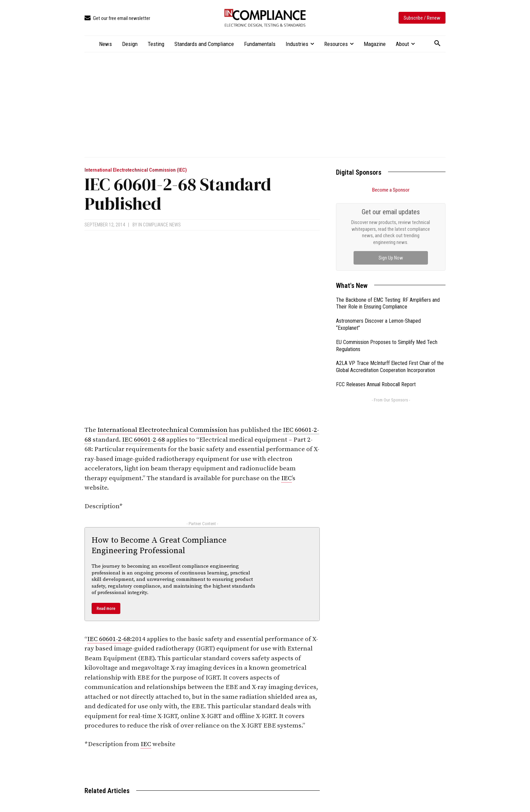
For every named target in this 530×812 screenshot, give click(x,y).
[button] (437, 44)
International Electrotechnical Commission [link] (162, 430)
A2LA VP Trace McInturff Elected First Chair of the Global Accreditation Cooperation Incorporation (390, 367)
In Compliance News (160, 225)
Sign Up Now (391, 258)
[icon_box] (117, 18)
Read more (106, 608)
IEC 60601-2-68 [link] (143, 440)
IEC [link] (286, 478)
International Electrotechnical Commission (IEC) (136, 170)
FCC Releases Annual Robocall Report (376, 384)
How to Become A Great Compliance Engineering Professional (159, 546)
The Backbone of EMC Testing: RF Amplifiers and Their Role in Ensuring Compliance (388, 303)
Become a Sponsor (391, 190)
